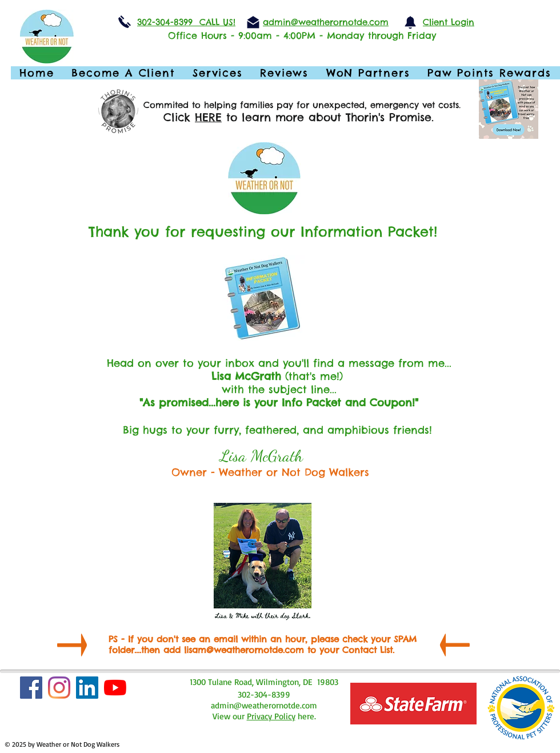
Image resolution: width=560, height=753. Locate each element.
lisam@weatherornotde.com (244, 650)
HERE (208, 117)
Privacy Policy (271, 716)
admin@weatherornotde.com (264, 705)
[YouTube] (115, 688)
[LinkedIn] (87, 688)
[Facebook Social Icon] (31, 688)
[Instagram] (59, 688)
